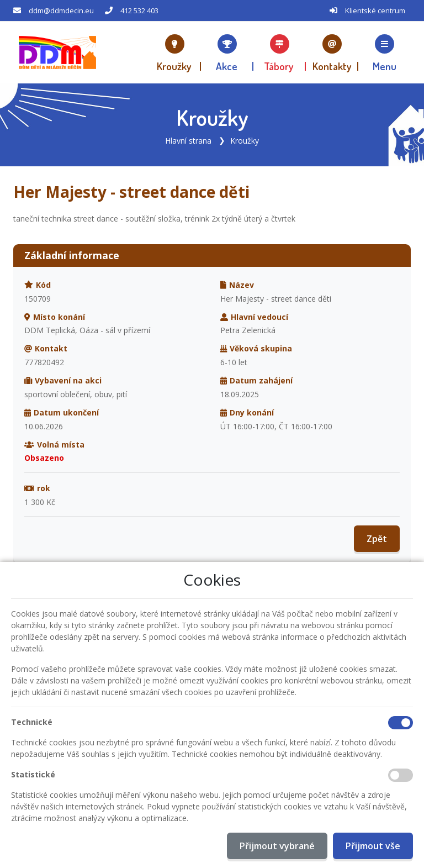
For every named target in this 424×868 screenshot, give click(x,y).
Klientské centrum (375, 10)
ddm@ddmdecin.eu (61, 10)
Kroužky (245, 141)
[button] (385, 52)
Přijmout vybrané (277, 846)
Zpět (377, 539)
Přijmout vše (373, 846)
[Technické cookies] (401, 723)
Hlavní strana (188, 141)
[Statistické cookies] (401, 775)
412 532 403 (139, 10)
